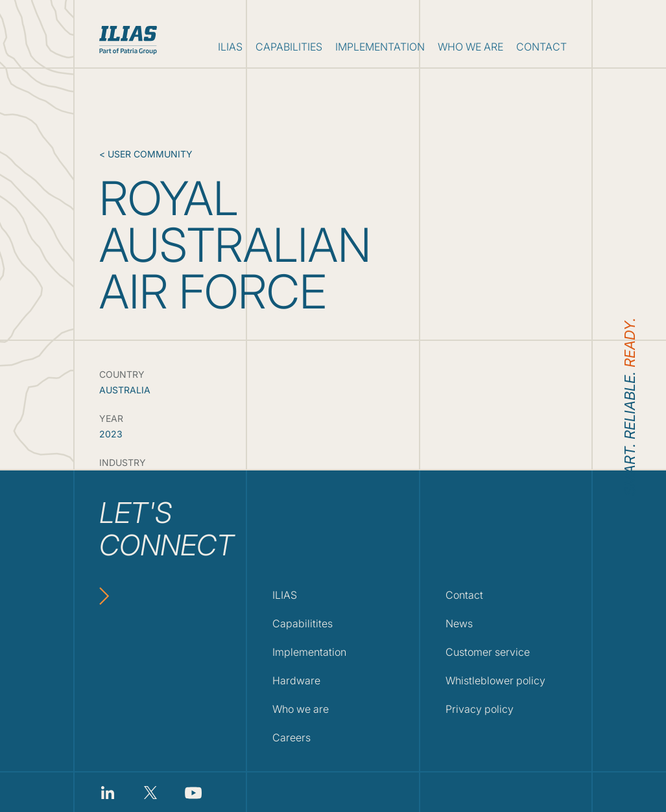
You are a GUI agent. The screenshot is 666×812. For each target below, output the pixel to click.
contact (541, 47)
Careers (291, 737)
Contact (464, 595)
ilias (230, 47)
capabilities (289, 47)
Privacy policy (480, 709)
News (459, 623)
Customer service (488, 652)
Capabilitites (303, 623)
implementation (380, 47)
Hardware (296, 680)
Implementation (309, 652)
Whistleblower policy (495, 680)
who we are (470, 47)
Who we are (301, 709)
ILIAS (285, 595)
